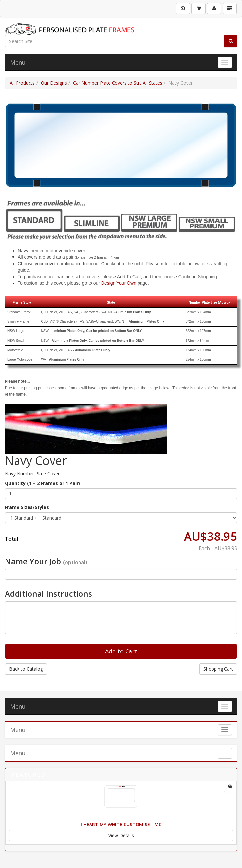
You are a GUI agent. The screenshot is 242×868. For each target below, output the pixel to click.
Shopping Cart (218, 669)
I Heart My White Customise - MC (121, 824)
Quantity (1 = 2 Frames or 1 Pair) (42, 483)
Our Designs (54, 83)
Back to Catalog (26, 669)
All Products (22, 83)
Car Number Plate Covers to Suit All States (118, 83)
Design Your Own (119, 283)
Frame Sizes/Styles (27, 507)
